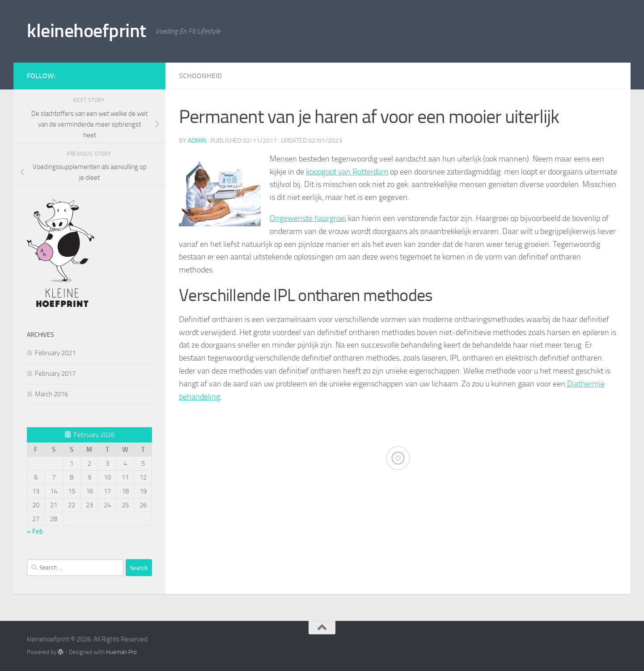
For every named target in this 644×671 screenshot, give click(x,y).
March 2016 (51, 394)
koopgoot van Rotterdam (347, 172)
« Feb (35, 531)
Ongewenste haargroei (308, 218)
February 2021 (55, 353)
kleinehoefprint (87, 31)
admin (197, 141)
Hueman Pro (121, 652)
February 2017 (55, 374)
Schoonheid (200, 76)
